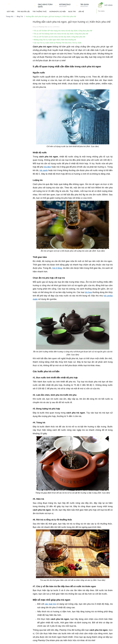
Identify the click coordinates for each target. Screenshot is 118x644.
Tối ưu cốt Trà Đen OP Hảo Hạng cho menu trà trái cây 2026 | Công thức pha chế (63, 31)
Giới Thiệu (11, 11)
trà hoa (88, 292)
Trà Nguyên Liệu (24, 11)
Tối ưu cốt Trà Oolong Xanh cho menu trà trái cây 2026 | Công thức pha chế (61, 34)
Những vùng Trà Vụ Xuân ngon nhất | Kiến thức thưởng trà (54, 40)
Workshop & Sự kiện (57, 11)
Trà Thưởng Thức (40, 11)
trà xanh (44, 170)
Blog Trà (72, 11)
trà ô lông (57, 268)
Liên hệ (81, 11)
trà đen (47, 167)
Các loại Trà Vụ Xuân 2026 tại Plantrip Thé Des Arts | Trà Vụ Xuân (57, 43)
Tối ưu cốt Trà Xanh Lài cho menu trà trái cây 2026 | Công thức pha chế (59, 37)
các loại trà (50, 604)
